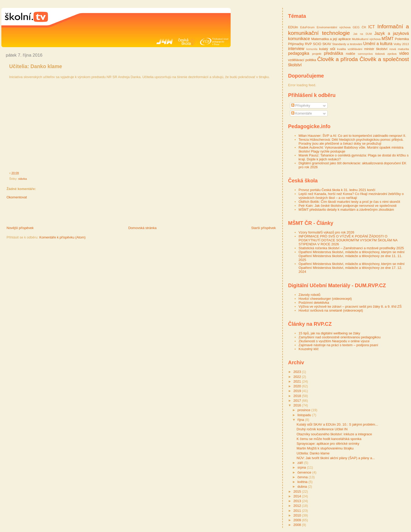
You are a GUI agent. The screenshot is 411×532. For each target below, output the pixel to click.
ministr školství (376, 49)
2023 (298, 372)
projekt (317, 54)
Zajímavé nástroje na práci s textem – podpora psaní (338, 345)
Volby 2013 (401, 44)
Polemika (402, 39)
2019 (298, 391)
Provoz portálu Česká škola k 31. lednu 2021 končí (337, 190)
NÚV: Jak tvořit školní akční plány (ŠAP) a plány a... (336, 458)
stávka (23, 179)
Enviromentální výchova (334, 27)
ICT (372, 27)
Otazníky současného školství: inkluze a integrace (334, 434)
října (301, 420)
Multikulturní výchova (366, 39)
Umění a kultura (378, 44)
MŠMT (388, 39)
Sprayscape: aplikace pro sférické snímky (328, 444)
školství (295, 65)
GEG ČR (359, 27)
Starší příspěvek (263, 228)
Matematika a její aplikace (331, 39)
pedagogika (299, 53)
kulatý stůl (327, 49)
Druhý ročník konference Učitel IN (322, 429)
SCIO (317, 44)
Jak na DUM (363, 34)
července (305, 472)
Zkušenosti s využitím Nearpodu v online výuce (334, 341)
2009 (298, 520)
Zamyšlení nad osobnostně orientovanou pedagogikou (340, 337)
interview (296, 49)
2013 (298, 501)
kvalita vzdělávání (350, 49)
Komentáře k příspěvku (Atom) (62, 237)
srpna (302, 467)
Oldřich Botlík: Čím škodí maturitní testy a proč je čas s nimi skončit (349, 202)
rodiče (351, 54)
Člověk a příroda (337, 59)
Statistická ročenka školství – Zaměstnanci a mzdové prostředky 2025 (351, 248)
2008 (298, 525)
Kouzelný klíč (309, 349)
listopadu (305, 415)
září (301, 463)
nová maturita (399, 49)
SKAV (327, 44)
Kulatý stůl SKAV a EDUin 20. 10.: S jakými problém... (337, 424)
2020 (298, 386)
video (404, 53)
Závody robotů (309, 295)
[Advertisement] (63, 214)
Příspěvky (301, 105)
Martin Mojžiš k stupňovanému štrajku (325, 448)
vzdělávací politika (302, 60)
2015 (298, 492)
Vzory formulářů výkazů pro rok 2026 (326, 232)
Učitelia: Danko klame (36, 66)
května (303, 482)
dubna (303, 487)
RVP (308, 44)
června (303, 477)
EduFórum (307, 27)
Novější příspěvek (20, 228)
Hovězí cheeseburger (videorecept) (325, 299)
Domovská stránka (142, 228)
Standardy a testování (347, 44)
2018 (298, 396)
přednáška (334, 53)
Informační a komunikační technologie (348, 30)
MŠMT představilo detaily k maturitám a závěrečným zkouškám (346, 210)
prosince (304, 410)
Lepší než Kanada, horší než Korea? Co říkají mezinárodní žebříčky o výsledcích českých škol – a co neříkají (351, 196)
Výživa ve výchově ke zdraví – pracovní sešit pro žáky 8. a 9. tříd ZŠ (350, 306)
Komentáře (302, 113)
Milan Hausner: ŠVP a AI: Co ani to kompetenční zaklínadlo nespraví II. (352, 136)
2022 (298, 377)
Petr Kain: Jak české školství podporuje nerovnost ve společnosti (348, 206)
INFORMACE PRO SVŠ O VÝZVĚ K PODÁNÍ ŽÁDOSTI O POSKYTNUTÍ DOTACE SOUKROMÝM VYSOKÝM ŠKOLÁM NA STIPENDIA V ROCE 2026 (348, 240)
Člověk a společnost (384, 59)
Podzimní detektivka (314, 303)
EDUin (293, 27)
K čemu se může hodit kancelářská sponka (329, 439)
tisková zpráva (386, 54)
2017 (298, 401)
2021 (298, 381)
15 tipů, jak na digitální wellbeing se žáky (329, 333)
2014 (298, 496)
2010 (298, 515)
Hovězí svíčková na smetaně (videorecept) (331, 310)
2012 (298, 506)
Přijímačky (296, 44)
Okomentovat (17, 197)
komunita (312, 49)
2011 (298, 511)
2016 (298, 405)
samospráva (365, 54)
